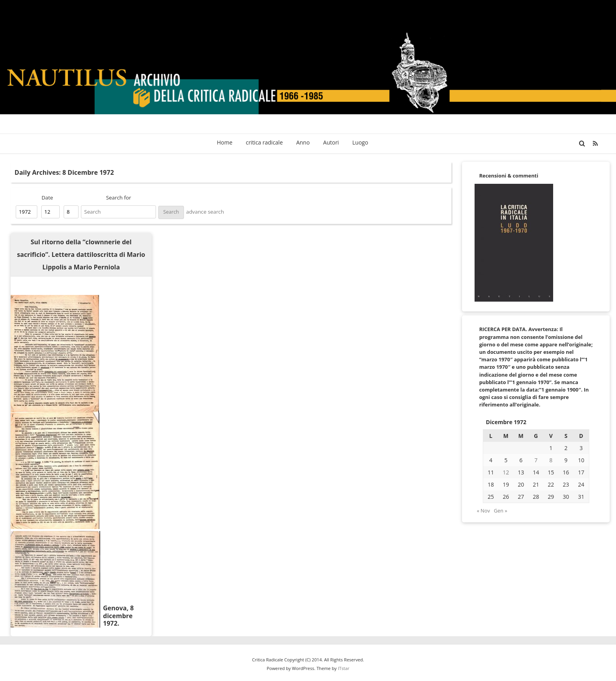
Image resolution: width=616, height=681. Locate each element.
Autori (331, 142)
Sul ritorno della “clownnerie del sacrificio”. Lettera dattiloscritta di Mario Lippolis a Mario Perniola (81, 254)
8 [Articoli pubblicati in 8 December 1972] (551, 460)
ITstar (344, 668)
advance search (205, 212)
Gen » (500, 511)
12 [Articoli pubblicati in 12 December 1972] (506, 472)
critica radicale (264, 142)
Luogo (360, 142)
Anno (303, 142)
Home (225, 142)
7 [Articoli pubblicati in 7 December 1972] (536, 460)
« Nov (483, 511)
